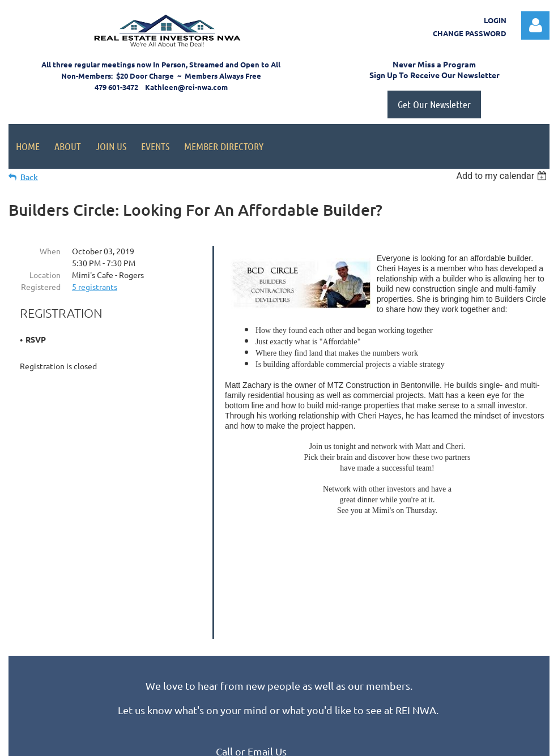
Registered (41, 287)
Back (29, 177)
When (50, 251)
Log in (535, 25)
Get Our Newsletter (434, 104)
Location (45, 275)
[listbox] (503, 176)
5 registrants (95, 287)
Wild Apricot (414, 742)
